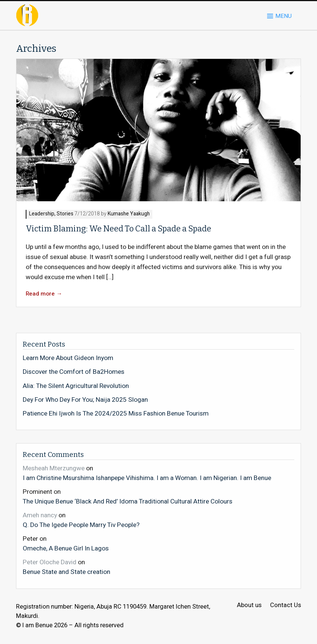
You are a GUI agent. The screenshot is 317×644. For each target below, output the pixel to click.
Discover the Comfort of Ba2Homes (74, 372)
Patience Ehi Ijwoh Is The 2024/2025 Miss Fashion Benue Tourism (116, 414)
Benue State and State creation (66, 572)
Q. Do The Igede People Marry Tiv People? (81, 525)
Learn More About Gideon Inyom (68, 358)
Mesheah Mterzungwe (54, 468)
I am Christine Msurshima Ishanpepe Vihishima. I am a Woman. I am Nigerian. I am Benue (147, 478)
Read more (44, 294)
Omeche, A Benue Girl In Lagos (66, 548)
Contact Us (286, 605)
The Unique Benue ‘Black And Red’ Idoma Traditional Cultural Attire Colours (128, 501)
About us (249, 605)
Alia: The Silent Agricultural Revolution (76, 386)
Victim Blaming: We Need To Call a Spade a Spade (118, 229)
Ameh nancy (40, 515)
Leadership (42, 214)
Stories (65, 214)
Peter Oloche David (50, 562)
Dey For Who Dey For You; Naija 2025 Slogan (85, 400)
